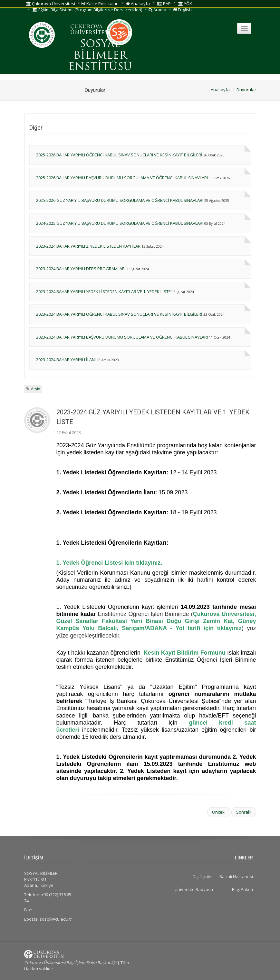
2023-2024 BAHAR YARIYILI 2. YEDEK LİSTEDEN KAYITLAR (88, 246)
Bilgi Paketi (242, 889)
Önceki (219, 812)
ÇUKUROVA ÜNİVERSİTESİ (90, 30)
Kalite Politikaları (100, 4)
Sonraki (244, 812)
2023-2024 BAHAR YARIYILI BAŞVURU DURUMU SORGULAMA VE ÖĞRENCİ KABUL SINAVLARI (122, 337)
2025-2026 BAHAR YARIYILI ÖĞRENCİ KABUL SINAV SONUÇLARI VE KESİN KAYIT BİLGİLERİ (119, 155)
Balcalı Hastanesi (236, 876)
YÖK (185, 4)
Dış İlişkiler (203, 876)
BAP (164, 4)
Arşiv (35, 389)
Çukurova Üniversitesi (51, 4)
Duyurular (246, 90)
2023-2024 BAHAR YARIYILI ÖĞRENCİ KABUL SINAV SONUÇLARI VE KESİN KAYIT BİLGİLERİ (119, 314)
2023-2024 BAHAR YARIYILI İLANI (66, 360)
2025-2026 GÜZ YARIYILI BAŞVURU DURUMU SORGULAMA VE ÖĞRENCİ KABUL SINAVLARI (120, 200)
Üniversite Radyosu (194, 889)
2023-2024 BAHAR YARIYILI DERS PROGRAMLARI (81, 269)
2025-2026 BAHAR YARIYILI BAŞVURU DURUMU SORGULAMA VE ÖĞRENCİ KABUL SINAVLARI (122, 178)
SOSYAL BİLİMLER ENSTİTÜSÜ (100, 56)
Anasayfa (138, 4)
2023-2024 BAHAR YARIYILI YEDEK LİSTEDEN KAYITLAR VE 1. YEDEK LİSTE (103, 292)
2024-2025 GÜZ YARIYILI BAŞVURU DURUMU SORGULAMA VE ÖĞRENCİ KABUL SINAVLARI (120, 223)
